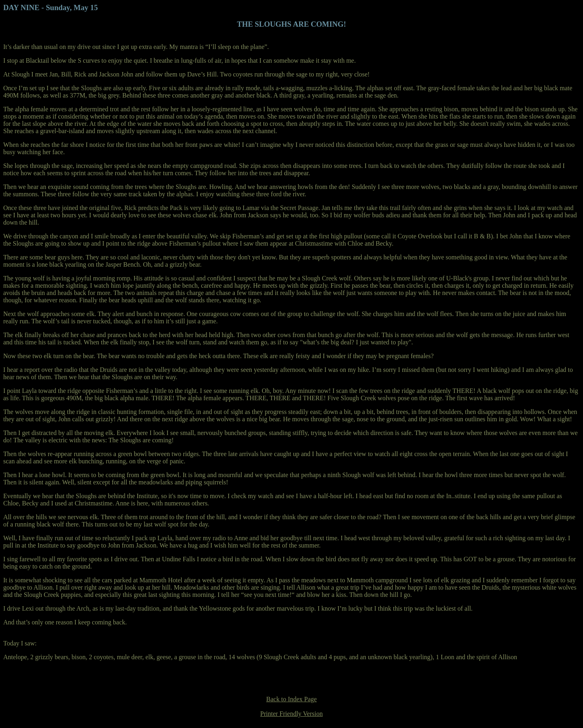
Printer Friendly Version (291, 714)
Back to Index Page (292, 699)
